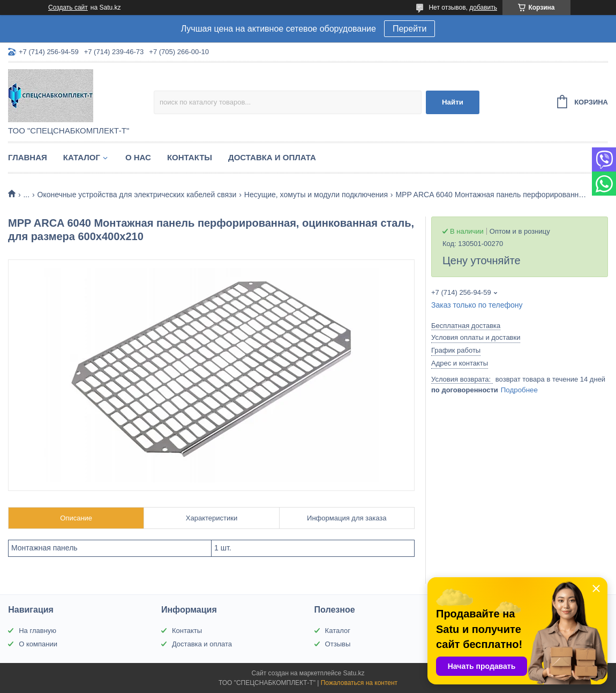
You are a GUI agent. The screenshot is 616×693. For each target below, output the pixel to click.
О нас (138, 157)
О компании (38, 644)
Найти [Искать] (453, 102)
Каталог (82, 157)
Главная (28, 157)
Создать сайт (68, 8)
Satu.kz (354, 673)
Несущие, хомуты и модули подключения (316, 195)
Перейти (410, 29)
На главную (37, 631)
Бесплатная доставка (466, 326)
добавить (483, 8)
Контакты (190, 157)
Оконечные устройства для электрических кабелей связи (137, 195)
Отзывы (338, 644)
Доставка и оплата (272, 157)
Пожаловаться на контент (359, 683)
